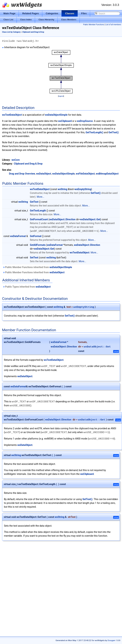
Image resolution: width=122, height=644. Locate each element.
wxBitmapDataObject (107, 174)
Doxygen (112, 640)
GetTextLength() (94, 132)
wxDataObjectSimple (56, 115)
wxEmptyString (83, 189)
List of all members (113, 25)
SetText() (96, 193)
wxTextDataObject (12, 115)
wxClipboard (65, 121)
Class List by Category (11, 32)
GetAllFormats (38, 245)
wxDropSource (85, 121)
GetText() (114, 132)
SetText (34, 257)
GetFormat (36, 236)
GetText (34, 202)
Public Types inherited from (27, 286)
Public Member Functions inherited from (37, 267)
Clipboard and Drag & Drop (33, 32)
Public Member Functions (94, 25)
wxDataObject (44, 174)
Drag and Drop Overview (22, 174)
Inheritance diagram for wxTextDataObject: (26, 47)
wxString (62, 189)
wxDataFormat (18, 236)
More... (40, 197)
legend (61, 96)
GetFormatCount (39, 219)
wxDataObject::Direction (62, 219)
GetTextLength (38, 211)
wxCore (16, 160)
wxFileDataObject (85, 174)
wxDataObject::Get (90, 219)
